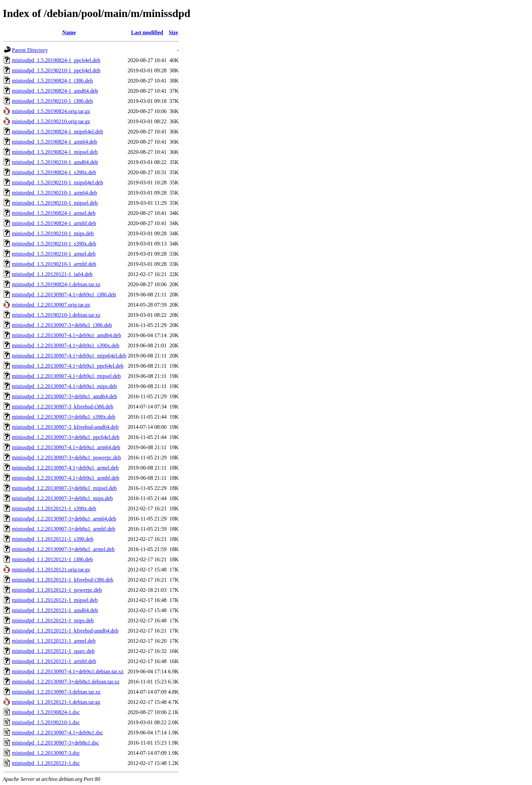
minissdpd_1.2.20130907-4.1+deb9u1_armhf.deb (66, 478)
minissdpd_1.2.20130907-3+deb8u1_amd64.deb (64, 396)
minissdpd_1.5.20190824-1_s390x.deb (54, 172)
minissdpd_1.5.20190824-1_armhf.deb (54, 223)
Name (69, 32)
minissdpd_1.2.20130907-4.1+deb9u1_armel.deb (65, 468)
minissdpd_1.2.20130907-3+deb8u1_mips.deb (62, 498)
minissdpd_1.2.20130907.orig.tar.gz (51, 305)
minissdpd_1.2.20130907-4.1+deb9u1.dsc (58, 733)
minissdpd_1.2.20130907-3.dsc (46, 753)
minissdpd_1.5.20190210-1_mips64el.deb (58, 182)
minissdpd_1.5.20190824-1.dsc (46, 712)
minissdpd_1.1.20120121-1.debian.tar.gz (56, 702)
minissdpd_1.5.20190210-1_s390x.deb (54, 244)
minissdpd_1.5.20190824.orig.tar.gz (51, 111)
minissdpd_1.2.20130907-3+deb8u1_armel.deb (63, 549)
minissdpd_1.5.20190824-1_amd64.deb (55, 91)
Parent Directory (30, 50)
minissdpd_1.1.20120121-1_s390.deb (53, 539)
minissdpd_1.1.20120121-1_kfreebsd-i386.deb (63, 580)
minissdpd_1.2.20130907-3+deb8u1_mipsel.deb (64, 488)
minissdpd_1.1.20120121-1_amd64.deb (55, 610)
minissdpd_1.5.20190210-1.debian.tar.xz (56, 315)
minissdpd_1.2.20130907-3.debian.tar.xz (56, 692)
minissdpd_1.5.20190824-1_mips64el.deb (58, 132)
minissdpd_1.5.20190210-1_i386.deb (52, 101)
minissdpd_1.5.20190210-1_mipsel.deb (55, 203)
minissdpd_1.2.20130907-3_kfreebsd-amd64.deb (65, 427)
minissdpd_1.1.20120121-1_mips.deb (53, 620)
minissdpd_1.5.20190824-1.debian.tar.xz (56, 284)
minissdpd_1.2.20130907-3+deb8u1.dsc (55, 743)
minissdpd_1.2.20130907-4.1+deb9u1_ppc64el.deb (68, 366)
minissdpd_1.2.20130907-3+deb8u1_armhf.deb (64, 529)
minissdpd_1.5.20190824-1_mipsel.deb (55, 152)
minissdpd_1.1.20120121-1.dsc (46, 763)
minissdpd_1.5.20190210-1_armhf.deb (54, 264)
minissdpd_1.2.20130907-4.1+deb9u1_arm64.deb (66, 447)
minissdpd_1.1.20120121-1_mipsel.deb (55, 600)
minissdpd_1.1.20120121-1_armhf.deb (54, 661)
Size (173, 32)
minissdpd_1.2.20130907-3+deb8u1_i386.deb (62, 325)
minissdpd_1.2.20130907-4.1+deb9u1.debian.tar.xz (68, 671)
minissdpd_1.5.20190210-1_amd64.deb (55, 162)
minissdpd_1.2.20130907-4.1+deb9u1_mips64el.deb (69, 356)
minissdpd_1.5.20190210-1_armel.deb (54, 254)
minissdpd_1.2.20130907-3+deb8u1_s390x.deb (64, 417)
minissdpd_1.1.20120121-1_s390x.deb (54, 508)
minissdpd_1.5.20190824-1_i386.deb (52, 81)
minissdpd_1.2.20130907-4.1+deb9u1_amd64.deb (66, 335)
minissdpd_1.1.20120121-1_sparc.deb (53, 651)
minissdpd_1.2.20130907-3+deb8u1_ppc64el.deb (66, 437)
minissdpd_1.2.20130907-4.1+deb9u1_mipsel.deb (66, 376)
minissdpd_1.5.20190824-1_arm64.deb (54, 142)
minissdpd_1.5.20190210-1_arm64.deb (54, 193)
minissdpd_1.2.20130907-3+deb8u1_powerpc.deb (66, 458)
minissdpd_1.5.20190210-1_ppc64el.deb (56, 70)
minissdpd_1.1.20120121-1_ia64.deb (52, 274)
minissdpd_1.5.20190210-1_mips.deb (53, 233)
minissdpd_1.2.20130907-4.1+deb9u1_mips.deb (64, 386)
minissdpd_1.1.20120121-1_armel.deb (54, 641)
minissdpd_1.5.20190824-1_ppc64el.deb (56, 60)
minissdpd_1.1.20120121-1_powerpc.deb (57, 590)
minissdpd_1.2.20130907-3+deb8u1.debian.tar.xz (66, 682)
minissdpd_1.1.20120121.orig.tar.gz (51, 570)
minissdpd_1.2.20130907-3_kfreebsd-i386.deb (63, 407)
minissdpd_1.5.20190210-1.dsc (46, 722)
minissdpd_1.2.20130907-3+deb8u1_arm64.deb (64, 519)
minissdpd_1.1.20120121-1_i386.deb (52, 559)
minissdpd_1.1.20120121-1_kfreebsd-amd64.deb (65, 631)
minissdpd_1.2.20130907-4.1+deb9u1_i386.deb (64, 295)
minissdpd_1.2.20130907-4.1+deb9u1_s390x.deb (66, 345)
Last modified (147, 32)
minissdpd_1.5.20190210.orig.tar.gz (51, 121)
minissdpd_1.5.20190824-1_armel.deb (54, 213)
